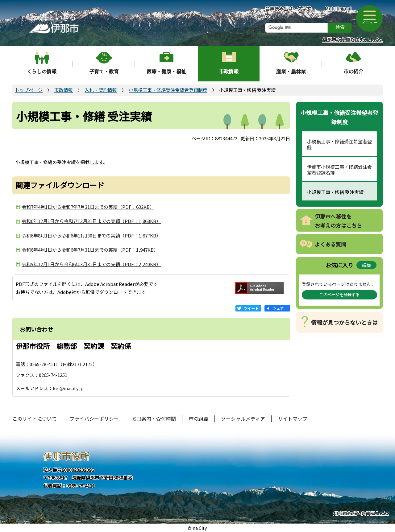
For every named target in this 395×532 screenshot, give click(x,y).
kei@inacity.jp (68, 388)
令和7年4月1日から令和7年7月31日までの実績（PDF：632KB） (88, 207)
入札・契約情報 (101, 90)
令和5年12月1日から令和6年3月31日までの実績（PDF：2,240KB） (91, 264)
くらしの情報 (42, 71)
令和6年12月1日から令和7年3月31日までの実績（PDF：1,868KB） (91, 221)
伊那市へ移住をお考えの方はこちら (338, 221)
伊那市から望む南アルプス (361, 513)
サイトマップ (293, 419)
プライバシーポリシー (94, 419)
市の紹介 (353, 71)
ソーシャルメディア (243, 419)
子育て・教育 (104, 71)
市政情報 (229, 71)
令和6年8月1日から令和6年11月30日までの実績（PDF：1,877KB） (91, 235)
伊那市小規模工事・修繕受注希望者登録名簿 (339, 170)
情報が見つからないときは (344, 322)
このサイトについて (35, 419)
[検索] (296, 28)
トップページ (29, 90)
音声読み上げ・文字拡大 (288, 12)
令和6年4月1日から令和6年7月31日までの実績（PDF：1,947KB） (90, 250)
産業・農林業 (291, 71)
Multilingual (338, 8)
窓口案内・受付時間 (154, 419)
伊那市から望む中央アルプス (353, 40)
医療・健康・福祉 (166, 71)
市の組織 (198, 419)
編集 (367, 265)
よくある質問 (331, 244)
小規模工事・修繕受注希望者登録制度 (168, 90)
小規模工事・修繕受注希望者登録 (339, 144)
